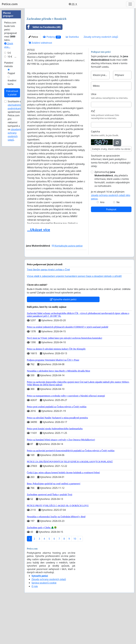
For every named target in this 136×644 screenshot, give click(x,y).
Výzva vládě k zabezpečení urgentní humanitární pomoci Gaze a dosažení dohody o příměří (74, 317)
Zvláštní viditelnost (40, 84)
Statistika (72, 78)
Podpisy (52, 78)
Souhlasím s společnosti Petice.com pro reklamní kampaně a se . (15, 208)
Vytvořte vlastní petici (63, 340)
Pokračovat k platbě (12, 180)
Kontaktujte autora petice (67, 286)
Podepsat (111, 250)
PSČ (93, 152)
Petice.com (10, 4)
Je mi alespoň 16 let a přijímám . (111, 236)
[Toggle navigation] (130, 4)
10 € (10, 144)
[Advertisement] (79, 33)
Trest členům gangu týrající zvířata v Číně (48, 310)
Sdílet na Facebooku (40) (43, 68)
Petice (33, 78)
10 (75, 579)
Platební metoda (9, 152)
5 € (9, 140)
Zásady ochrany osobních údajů (101, 78)
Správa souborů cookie (44, 623)
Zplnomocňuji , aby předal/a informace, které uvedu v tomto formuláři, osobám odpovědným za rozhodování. (112, 220)
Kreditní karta (12, 169)
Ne (118, 243)
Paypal (11, 160)
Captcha (95, 172)
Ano (102, 243)
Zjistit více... (9, 133)
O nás (35, 627)
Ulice (94, 135)
